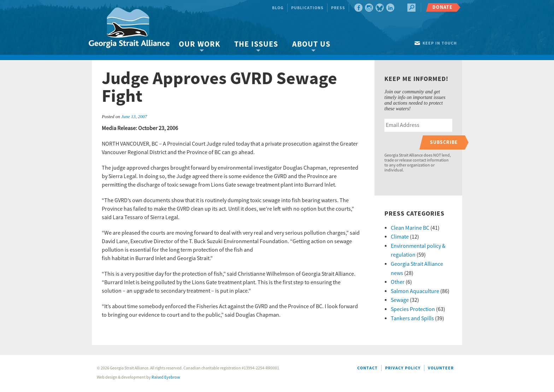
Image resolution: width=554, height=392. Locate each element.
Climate (400, 237)
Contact (367, 368)
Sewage (400, 300)
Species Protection (413, 309)
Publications (307, 8)
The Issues (256, 44)
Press (338, 8)
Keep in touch (440, 43)
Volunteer (441, 368)
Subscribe (444, 142)
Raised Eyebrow (166, 377)
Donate (443, 7)
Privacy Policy (403, 368)
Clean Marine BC (410, 228)
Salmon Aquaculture (415, 291)
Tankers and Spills (412, 318)
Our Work (199, 44)
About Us (311, 44)
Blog (278, 8)
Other (398, 282)
